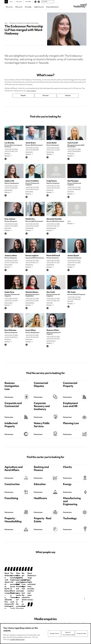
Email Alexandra (51, 228)
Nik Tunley (72, 292)
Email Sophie (8, 190)
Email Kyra (8, 339)
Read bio (8, 156)
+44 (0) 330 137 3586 (53, 224)
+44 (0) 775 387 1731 (53, 226)
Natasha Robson (32, 292)
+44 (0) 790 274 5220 (32, 226)
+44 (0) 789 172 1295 (53, 263)
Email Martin (50, 265)
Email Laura (29, 339)
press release (31, 91)
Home (6, 23)
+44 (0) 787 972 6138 (53, 188)
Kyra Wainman (10, 330)
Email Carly (71, 154)
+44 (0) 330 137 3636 (11, 224)
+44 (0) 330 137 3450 (53, 337)
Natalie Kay (30, 219)
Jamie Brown (31, 143)
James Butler (52, 143)
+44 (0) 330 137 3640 (53, 260)
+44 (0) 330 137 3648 (11, 335)
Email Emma (29, 265)
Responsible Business (52, 7)
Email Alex (50, 303)
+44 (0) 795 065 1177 (32, 263)
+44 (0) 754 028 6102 (74, 299)
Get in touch (19, 2)
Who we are (9, 7)
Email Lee (7, 154)
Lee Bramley (9, 143)
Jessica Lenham (11, 256)
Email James (50, 152)
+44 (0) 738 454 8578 (74, 151)
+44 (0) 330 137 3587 (32, 224)
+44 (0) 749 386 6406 (74, 189)
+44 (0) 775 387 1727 (53, 301)
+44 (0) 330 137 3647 (53, 186)
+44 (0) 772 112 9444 (53, 150)
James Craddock (32, 181)
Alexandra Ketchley (54, 219)
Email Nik (70, 301)
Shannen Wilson (53, 330)
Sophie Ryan (9, 292)
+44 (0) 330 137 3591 (32, 148)
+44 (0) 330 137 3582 (32, 260)
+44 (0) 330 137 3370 (11, 186)
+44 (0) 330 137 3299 (53, 299)
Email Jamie (29, 152)
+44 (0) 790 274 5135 (32, 189)
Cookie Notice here (17, 640)
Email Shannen (51, 341)
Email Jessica (8, 265)
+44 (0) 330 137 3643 (74, 297)
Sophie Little (9, 181)
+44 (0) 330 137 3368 (32, 299)
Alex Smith (51, 292)
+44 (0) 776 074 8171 (11, 337)
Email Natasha (30, 303)
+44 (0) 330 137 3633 (11, 260)
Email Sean (8, 228)
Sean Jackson (10, 219)
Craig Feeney (52, 181)
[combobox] (48, 2)
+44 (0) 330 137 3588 (74, 149)
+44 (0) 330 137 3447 (11, 299)
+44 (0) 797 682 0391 (11, 188)
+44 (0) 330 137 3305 (74, 187)
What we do (19, 7)
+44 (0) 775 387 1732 (11, 151)
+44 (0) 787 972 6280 (74, 263)
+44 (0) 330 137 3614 (74, 260)
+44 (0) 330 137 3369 (32, 335)
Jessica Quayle (73, 256)
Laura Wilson (31, 330)
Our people (28, 7)
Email (69, 221)
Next (85, 599)
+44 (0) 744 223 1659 (32, 301)
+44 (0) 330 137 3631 (53, 148)
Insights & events (39, 7)
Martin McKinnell (53, 256)
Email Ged (70, 192)
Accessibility (28, 2)
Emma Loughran (32, 256)
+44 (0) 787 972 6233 (53, 339)
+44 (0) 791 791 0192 (11, 301)
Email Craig (50, 190)
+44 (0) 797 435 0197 (32, 337)
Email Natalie (29, 228)
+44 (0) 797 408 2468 (32, 150)
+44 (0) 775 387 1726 (11, 263)
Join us (11, 2)
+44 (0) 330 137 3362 (11, 149)
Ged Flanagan (73, 181)
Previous (6, 599)
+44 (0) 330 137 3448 (32, 187)
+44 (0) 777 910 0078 (11, 226)
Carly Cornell (72, 143)
